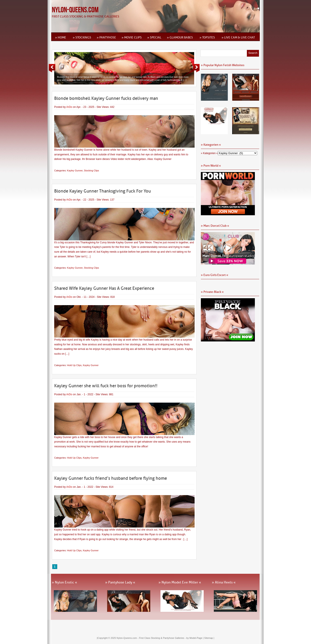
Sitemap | (209, 638)
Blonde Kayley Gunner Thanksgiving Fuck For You (102, 191)
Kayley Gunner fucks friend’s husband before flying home (111, 478)
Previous (52, 68)
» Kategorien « (209, 153)
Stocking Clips (92, 171)
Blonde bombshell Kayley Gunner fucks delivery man (106, 98)
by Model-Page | (195, 638)
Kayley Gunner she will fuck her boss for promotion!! (106, 386)
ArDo (69, 107)
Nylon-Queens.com (75, 10)
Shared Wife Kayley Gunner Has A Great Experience (104, 288)
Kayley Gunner (75, 171)
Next (196, 68)
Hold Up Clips (74, 365)
